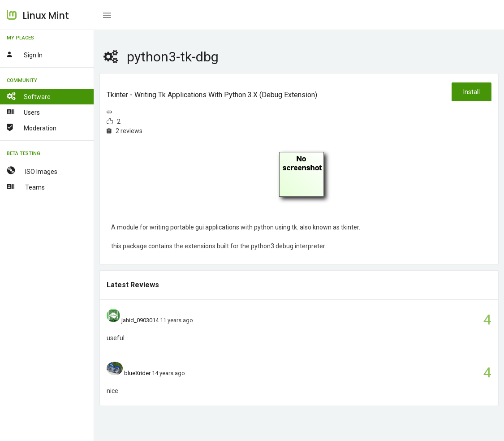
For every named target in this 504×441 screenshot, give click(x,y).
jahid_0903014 (140, 320)
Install (472, 92)
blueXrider (137, 373)
